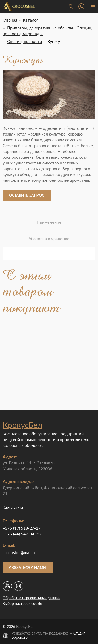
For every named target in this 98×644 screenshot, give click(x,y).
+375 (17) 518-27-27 (22, 528)
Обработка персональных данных (31, 598)
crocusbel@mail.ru (19, 552)
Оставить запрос (27, 195)
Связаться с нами (28, 568)
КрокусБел (22, 425)
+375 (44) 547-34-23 (22, 534)
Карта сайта (13, 507)
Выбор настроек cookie (22, 603)
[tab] (49, 223)
